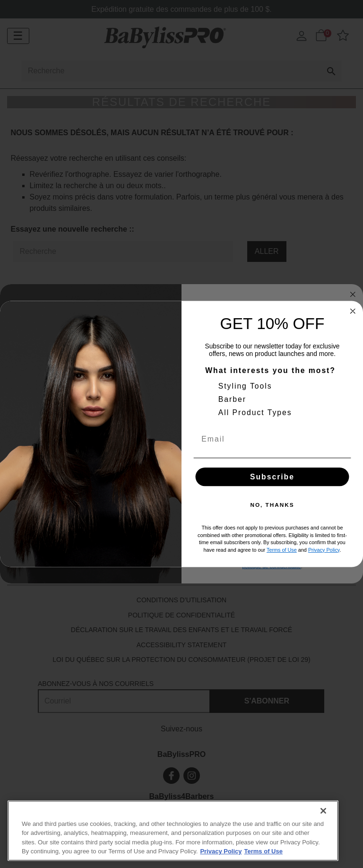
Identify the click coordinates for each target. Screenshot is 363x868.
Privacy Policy (324, 550)
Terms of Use (282, 550)
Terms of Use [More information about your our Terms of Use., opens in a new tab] (264, 851)
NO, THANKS (272, 505)
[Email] (272, 439)
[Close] (323, 811)
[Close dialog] (353, 311)
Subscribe (272, 477)
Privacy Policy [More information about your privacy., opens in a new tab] (221, 851)
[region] (173, 831)
